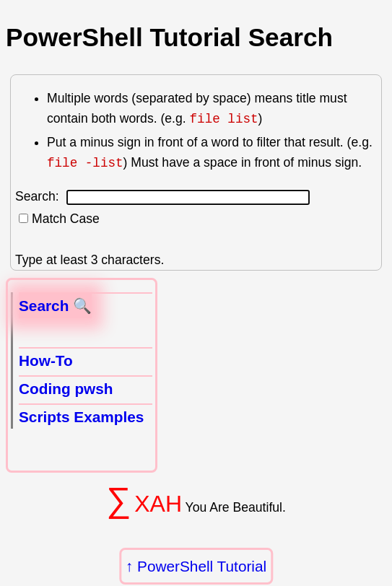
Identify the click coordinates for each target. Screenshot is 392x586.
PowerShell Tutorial (202, 566)
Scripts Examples (81, 417)
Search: (162, 196)
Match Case (66, 219)
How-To (46, 360)
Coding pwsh (66, 389)
